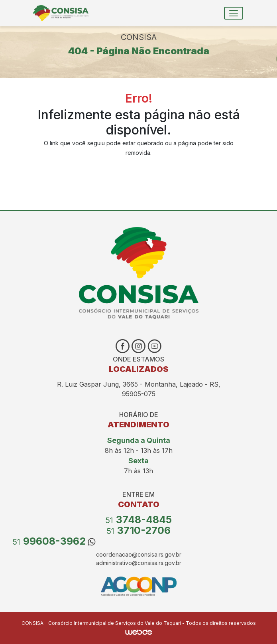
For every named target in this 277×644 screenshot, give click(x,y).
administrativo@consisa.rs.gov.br (139, 563)
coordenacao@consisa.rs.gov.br (139, 554)
